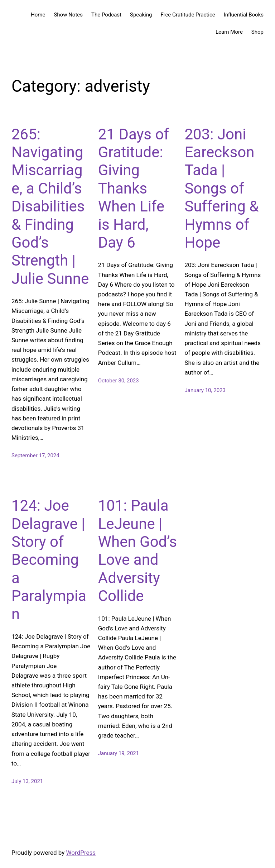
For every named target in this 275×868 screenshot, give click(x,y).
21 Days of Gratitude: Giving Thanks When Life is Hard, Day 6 (134, 188)
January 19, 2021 (119, 753)
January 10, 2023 (205, 390)
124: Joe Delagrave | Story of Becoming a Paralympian (49, 560)
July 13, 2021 (27, 781)
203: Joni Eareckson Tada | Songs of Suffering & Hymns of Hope (222, 188)
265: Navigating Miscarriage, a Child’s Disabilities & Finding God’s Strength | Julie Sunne (50, 206)
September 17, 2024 (35, 456)
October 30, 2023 (119, 381)
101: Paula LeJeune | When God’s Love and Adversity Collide (137, 551)
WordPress (81, 853)
